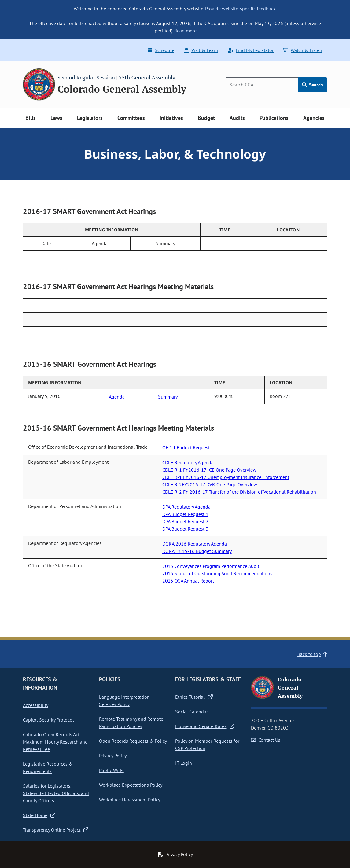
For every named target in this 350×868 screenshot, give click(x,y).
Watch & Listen (303, 50)
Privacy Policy (113, 756)
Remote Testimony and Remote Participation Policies (131, 723)
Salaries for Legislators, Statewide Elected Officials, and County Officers (56, 793)
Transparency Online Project (56, 830)
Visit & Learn (201, 50)
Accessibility (36, 705)
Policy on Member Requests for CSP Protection (207, 745)
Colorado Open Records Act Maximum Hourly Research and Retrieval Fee (55, 742)
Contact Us (266, 740)
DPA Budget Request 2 (185, 521)
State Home (39, 815)
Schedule (161, 50)
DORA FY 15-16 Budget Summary (197, 551)
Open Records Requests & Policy (133, 741)
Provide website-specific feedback (240, 9)
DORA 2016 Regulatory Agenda (195, 544)
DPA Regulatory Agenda (186, 507)
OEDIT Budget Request (186, 447)
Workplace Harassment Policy (130, 800)
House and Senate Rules (205, 726)
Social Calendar (192, 712)
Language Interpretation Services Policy (124, 701)
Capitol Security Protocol (48, 720)
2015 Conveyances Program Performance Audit (211, 566)
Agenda (117, 397)
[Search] (262, 85)
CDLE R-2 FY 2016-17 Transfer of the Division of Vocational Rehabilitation (239, 492)
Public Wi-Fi (111, 770)
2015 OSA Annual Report (188, 581)
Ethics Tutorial (194, 697)
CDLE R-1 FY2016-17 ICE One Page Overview (209, 470)
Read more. (186, 31)
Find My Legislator (251, 50)
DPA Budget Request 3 (185, 529)
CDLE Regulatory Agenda (188, 462)
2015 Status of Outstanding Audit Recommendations (217, 573)
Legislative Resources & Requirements (48, 767)
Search (313, 85)
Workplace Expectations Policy (131, 785)
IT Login (184, 763)
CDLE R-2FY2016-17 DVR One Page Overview (210, 484)
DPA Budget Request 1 (185, 514)
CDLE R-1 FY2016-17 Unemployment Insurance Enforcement (226, 477)
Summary (168, 397)
